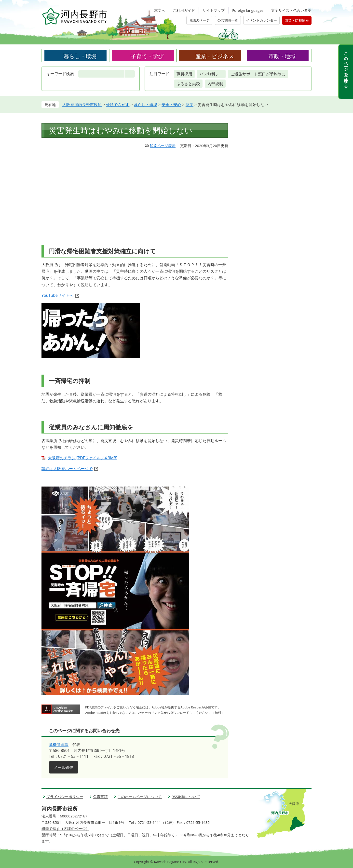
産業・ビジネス (215, 56)
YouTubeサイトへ (57, 295)
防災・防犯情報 (297, 20)
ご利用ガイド (184, 10)
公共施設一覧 (228, 20)
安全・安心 (171, 105)
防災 (190, 105)
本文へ (160, 10)
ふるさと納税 (188, 84)
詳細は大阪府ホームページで (67, 469)
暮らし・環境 (80, 56)
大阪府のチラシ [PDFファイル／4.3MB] (83, 458)
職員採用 (184, 74)
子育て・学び (147, 56)
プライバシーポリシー (65, 797)
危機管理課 (59, 745)
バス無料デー (211, 74)
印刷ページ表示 (163, 146)
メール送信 (64, 767)
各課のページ (199, 20)
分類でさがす (118, 105)
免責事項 (100, 797)
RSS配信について (186, 797)
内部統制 (215, 84)
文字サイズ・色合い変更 (291, 10)
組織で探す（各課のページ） (65, 828)
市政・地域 (282, 56)
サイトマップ (214, 10)
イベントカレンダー (261, 20)
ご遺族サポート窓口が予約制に (258, 74)
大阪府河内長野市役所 (82, 105)
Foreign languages (248, 10)
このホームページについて (140, 797)
